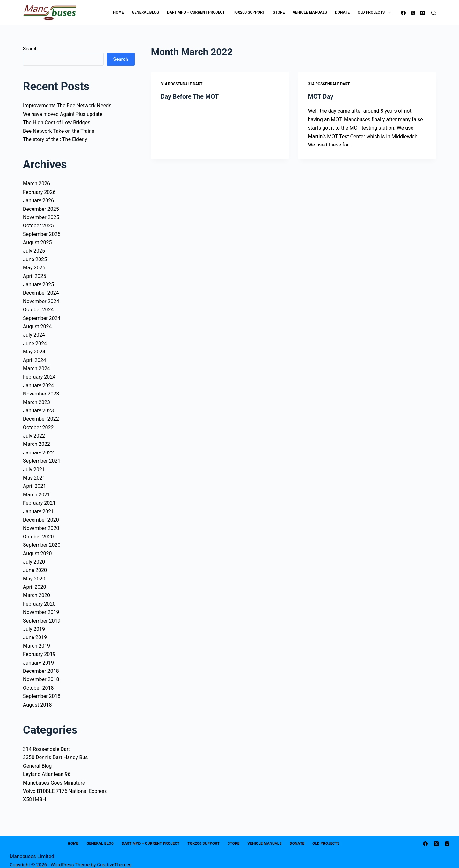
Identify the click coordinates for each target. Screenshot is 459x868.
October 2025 (38, 226)
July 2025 (34, 251)
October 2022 (38, 427)
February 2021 (39, 503)
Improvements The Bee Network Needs (67, 106)
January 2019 (38, 663)
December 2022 (41, 419)
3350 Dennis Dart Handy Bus (55, 757)
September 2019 (42, 621)
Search (30, 49)
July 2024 (34, 335)
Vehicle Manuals (310, 12)
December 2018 (41, 671)
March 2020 (36, 595)
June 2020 (35, 570)
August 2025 (37, 242)
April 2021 (35, 486)
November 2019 (41, 612)
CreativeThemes (114, 865)
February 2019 (39, 654)
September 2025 (42, 234)
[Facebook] (403, 13)
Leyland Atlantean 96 (47, 774)
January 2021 (38, 512)
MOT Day (321, 96)
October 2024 (38, 310)
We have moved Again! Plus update (63, 114)
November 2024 (41, 301)
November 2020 (41, 528)
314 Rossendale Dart (182, 84)
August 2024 (37, 327)
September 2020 (42, 545)
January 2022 (38, 453)
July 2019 (34, 629)
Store (279, 12)
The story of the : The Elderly (55, 139)
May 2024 (34, 352)
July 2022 (34, 436)
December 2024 (41, 293)
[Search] (434, 13)
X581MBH (34, 799)
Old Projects (375, 13)
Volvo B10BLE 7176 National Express (65, 791)
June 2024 (35, 343)
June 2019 (35, 637)
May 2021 (34, 478)
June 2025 (35, 259)
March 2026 (36, 184)
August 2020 (37, 554)
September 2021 (42, 461)
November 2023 (41, 394)
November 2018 (41, 679)
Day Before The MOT (190, 96)
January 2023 (38, 411)
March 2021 (36, 495)
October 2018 (38, 688)
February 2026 (39, 192)
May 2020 (34, 579)
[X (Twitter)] (413, 13)
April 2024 (35, 360)
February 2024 (39, 377)
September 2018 (42, 696)
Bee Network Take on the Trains (59, 131)
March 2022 (36, 444)
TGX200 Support (249, 12)
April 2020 (35, 587)
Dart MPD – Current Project (196, 12)
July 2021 (34, 470)
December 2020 (41, 520)
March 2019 (36, 646)
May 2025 (34, 268)
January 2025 (38, 285)
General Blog (145, 12)
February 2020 (39, 604)
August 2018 (37, 705)
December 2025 (41, 209)
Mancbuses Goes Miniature (54, 783)
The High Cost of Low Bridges (57, 122)
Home (118, 12)
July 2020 (34, 562)
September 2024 (42, 318)
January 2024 (38, 385)
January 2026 (38, 200)
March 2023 (36, 402)
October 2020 (38, 537)
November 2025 (41, 217)
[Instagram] (423, 13)
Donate (342, 12)
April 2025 (35, 276)
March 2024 (36, 369)
